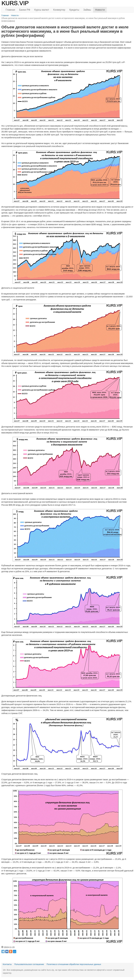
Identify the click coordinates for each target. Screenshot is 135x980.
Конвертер (59, 10)
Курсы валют (42, 10)
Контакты (7, 964)
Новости (100, 10)
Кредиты (74, 10)
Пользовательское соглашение (29, 964)
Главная (10, 10)
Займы (87, 10)
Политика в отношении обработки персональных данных (74, 964)
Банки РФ (25, 10)
